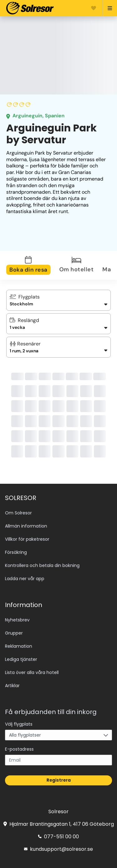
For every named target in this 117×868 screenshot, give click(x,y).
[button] (58, 347)
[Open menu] (107, 8)
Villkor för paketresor (27, 539)
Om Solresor (18, 513)
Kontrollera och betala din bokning (42, 565)
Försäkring (16, 552)
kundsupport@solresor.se (58, 849)
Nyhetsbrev (17, 620)
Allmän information (26, 526)
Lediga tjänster (21, 659)
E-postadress (19, 749)
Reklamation (19, 646)
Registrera (59, 780)
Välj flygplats (19, 724)
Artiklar (12, 686)
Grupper (14, 633)
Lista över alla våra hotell (32, 672)
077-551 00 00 (58, 837)
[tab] (32, 265)
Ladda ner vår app (25, 579)
